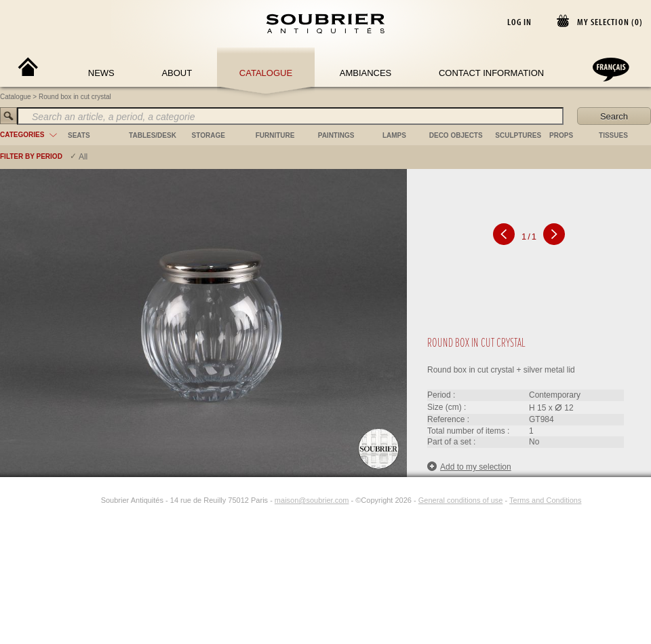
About (177, 73)
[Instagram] (92, 500)
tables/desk (153, 135)
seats (79, 135)
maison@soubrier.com (312, 500)
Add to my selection (469, 467)
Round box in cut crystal (75, 97)
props (561, 135)
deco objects (456, 135)
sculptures (518, 135)
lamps (394, 135)
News (101, 73)
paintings (336, 135)
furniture (275, 135)
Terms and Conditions (545, 500)
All (83, 157)
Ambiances (366, 73)
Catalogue (266, 73)
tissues (613, 135)
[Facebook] (77, 500)
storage (209, 135)
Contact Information (491, 73)
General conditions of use (461, 500)
